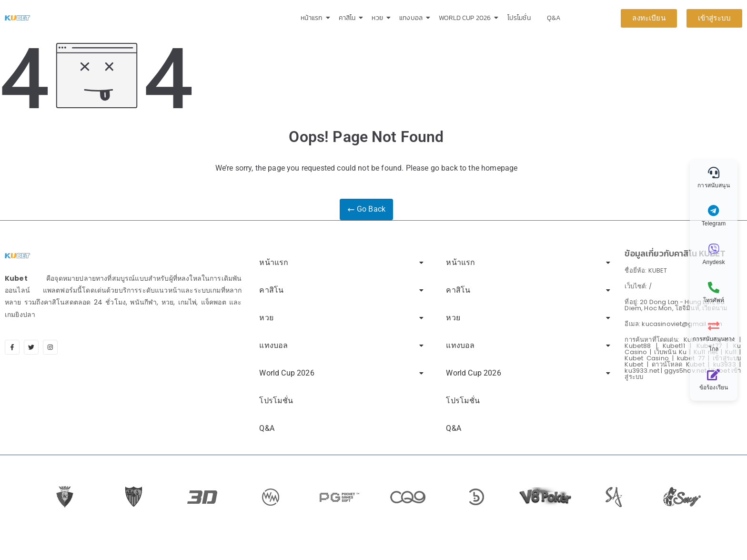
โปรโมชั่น (519, 18)
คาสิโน (349, 18)
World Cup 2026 (466, 18)
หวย (379, 18)
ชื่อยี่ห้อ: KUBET (646, 270)
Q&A (554, 18)
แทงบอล (413, 18)
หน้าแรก (313, 18)
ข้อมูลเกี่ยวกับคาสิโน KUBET (675, 253)
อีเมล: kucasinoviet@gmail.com (673, 324)
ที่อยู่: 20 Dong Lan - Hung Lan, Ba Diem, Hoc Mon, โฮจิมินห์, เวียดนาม (676, 305)
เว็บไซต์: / (638, 286)
